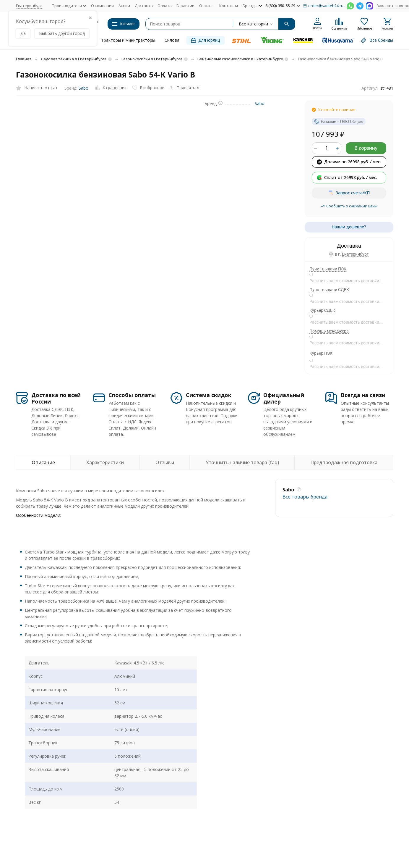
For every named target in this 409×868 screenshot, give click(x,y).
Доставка (144, 6)
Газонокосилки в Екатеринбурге (152, 59)
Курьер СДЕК (322, 310)
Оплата (165, 6)
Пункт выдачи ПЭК (328, 269)
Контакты (229, 6)
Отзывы (207, 6)
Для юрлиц (206, 40)
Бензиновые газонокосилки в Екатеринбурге (240, 59)
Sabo (83, 88)
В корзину (366, 148)
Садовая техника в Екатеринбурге (74, 59)
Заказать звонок (393, 6)
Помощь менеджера (329, 331)
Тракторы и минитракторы (128, 40)
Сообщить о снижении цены (349, 206)
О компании (102, 6)
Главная (24, 59)
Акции (124, 6)
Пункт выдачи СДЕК (329, 290)
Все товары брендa (305, 497)
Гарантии (185, 6)
